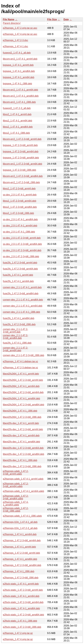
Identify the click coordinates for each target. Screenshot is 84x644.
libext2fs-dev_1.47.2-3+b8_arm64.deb (23, 448)
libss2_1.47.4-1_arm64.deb (17, 121)
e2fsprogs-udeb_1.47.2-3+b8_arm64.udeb (16, 485)
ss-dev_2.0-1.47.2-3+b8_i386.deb (21, 256)
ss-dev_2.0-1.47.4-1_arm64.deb (20, 226)
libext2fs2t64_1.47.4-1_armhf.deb (21, 374)
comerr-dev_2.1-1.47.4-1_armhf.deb (22, 287)
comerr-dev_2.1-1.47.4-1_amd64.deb (23, 300)
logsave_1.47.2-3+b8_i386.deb (19, 170)
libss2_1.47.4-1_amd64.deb (18, 127)
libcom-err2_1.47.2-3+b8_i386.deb (21, 182)
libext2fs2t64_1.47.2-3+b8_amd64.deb (24, 405)
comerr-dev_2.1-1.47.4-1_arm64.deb (23, 306)
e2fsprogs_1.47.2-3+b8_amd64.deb (22, 565)
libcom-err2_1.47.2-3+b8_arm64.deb (22, 164)
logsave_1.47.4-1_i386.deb (17, 84)
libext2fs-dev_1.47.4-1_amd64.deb (21, 442)
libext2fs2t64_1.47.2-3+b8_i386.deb (22, 417)
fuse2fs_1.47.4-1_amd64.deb (19, 318)
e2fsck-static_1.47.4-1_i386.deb (20, 621)
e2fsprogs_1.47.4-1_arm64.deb (20, 534)
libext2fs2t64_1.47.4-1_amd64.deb (21, 398)
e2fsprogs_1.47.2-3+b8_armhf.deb (21, 553)
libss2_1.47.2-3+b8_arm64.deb (20, 201)
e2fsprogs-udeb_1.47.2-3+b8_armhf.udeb (16, 473)
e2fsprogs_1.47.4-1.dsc (15, 46)
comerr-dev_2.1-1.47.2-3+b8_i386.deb (24, 355)
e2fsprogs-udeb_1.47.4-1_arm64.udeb (23, 491)
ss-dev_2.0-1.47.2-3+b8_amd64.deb (22, 244)
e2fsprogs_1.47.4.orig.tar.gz (18, 639)
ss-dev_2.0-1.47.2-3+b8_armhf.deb (22, 238)
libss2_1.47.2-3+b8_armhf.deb (19, 189)
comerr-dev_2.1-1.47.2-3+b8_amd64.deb (15, 337)
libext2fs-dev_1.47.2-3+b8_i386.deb (22, 466)
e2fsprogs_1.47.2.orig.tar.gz (18, 633)
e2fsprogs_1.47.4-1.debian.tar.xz (20, 361)
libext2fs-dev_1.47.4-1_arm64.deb (21, 436)
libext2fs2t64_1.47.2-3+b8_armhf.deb (23, 380)
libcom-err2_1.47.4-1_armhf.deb (20, 59)
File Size (52, 19)
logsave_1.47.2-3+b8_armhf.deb (20, 145)
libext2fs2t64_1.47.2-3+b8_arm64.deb (23, 392)
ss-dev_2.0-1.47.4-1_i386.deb (19, 232)
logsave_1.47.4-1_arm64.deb (19, 77)
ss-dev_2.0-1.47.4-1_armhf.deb (20, 195)
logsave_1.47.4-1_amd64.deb (19, 71)
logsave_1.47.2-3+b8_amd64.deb (21, 158)
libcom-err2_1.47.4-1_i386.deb (19, 102)
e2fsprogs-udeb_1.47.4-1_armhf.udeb (23, 479)
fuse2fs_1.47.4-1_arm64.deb (18, 281)
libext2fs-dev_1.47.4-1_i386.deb (20, 460)
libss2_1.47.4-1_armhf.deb (17, 114)
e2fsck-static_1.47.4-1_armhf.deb (21, 584)
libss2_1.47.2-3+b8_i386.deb (18, 213)
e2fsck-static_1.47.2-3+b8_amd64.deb (23, 615)
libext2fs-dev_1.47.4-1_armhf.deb (21, 423)
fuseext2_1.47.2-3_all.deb (17, 108)
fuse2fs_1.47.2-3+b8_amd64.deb (21, 294)
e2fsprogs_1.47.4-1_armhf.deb (19, 547)
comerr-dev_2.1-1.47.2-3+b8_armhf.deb (15, 331)
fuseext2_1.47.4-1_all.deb (17, 53)
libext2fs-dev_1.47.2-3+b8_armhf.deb (23, 429)
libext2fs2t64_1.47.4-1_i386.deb (20, 411)
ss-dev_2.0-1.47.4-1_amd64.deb (20, 219)
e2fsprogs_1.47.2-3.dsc (15, 40)
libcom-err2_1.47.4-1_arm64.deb (20, 90)
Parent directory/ (12, 23)
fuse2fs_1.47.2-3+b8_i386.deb (19, 324)
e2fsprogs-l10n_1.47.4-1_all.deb (20, 522)
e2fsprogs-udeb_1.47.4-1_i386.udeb (22, 516)
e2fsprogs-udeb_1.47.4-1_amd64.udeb (16, 503)
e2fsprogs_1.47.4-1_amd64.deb (20, 559)
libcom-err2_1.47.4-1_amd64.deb (21, 96)
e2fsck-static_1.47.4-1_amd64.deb (21, 608)
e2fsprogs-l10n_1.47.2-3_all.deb (20, 528)
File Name (9, 19)
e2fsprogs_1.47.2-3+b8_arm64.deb (22, 540)
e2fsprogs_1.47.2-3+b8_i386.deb (21, 578)
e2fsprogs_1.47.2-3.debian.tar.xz (20, 368)
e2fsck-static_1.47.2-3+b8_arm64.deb (23, 602)
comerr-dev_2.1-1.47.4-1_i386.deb (21, 312)
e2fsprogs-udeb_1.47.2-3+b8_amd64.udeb (16, 497)
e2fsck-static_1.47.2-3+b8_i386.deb (22, 627)
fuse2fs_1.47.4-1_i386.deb (17, 343)
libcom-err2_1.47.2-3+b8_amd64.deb (23, 176)
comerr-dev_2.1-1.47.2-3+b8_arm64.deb (15, 349)
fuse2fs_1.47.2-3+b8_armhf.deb (20, 263)
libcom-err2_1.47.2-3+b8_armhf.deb (22, 139)
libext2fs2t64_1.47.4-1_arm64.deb (21, 386)
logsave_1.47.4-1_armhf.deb (18, 65)
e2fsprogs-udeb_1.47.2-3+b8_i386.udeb (16, 510)
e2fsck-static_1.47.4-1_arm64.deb (21, 596)
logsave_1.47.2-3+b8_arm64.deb (21, 152)
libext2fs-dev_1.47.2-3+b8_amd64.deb (24, 454)
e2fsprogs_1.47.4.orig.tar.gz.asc (20, 34)
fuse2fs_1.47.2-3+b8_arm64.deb (20, 269)
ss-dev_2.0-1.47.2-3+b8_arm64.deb (22, 250)
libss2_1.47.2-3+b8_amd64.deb (20, 207)
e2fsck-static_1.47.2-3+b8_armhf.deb (23, 590)
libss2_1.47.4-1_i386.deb (16, 133)
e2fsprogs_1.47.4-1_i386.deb (19, 571)
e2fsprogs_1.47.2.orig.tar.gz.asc (20, 28)
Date (66, 19)
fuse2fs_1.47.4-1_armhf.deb (18, 275)
